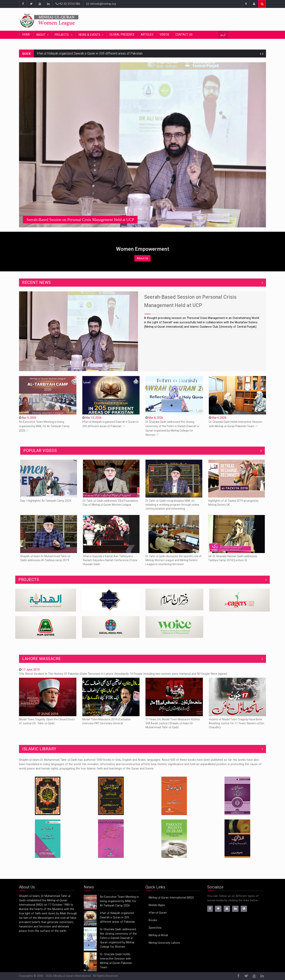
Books (153, 920)
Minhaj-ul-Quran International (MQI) (171, 898)
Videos (164, 35)
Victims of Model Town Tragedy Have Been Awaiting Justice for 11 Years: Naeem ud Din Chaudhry (237, 723)
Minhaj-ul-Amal (158, 935)
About (41, 35)
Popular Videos (40, 451)
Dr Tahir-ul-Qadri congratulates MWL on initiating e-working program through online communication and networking (172, 505)
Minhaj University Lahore (164, 943)
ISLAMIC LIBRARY (39, 749)
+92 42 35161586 (68, 4)
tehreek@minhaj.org (101, 4)
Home (26, 35)
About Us (142, 258)
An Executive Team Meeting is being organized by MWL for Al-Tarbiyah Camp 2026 (44, 426)
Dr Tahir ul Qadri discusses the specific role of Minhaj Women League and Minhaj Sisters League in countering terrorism (174, 560)
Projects (62, 35)
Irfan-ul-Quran (158, 913)
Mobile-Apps (157, 905)
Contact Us (184, 35)
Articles (147, 35)
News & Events (89, 35)
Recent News (37, 282)
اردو (223, 35)
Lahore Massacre (42, 659)
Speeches (155, 928)
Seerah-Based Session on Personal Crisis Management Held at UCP (80, 220)
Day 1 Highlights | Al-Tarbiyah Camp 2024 (46, 501)
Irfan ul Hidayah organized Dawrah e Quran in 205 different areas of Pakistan (90, 53)
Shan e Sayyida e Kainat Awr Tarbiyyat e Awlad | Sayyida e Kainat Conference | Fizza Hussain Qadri (110, 560)
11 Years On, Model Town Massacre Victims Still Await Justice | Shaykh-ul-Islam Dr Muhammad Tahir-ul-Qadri (173, 723)
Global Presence (122, 35)
